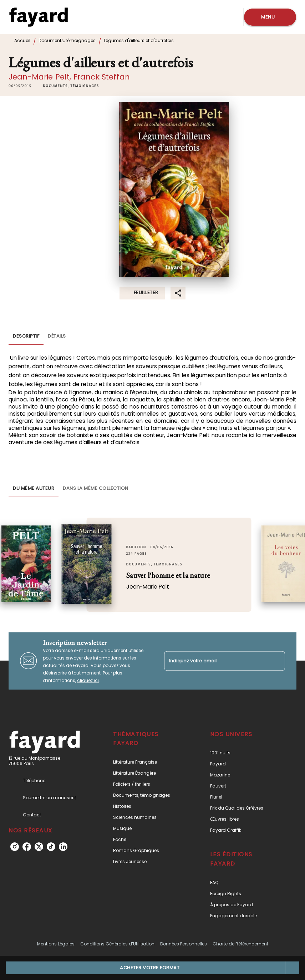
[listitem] (15, 847)
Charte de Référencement (240, 944)
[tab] (26, 337)
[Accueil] (39, 17)
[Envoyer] (276, 661)
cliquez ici (88, 680)
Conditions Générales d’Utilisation (117, 944)
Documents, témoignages (67, 40)
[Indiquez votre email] (216, 661)
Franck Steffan (102, 77)
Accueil (22, 40)
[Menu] (270, 17)
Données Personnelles (184, 944)
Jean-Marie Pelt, (41, 77)
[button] (71, 86)
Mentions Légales (56, 944)
